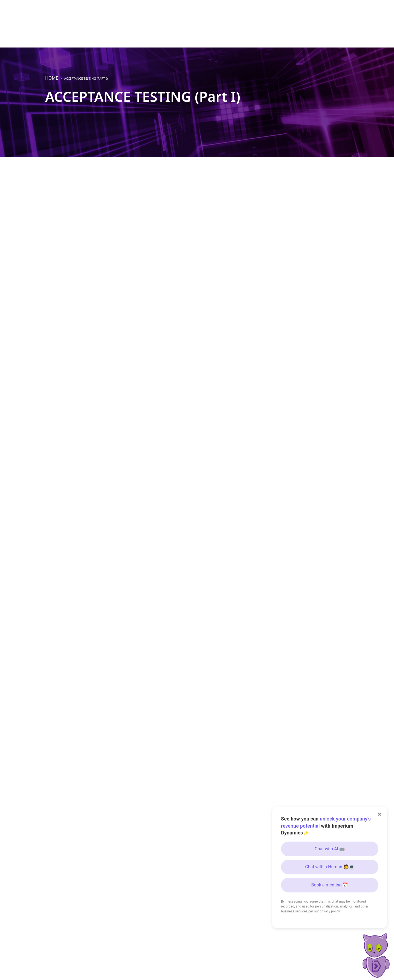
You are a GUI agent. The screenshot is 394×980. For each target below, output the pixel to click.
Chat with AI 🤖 (330, 849)
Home (52, 78)
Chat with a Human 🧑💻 (330, 867)
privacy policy (330, 911)
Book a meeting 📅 (330, 885)
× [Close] (380, 814)
